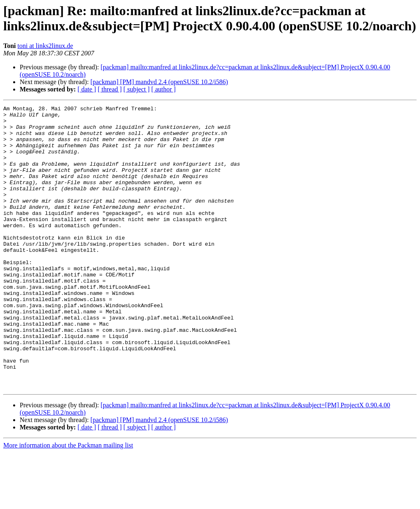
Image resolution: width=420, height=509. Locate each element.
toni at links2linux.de (46, 46)
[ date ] (87, 89)
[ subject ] (137, 89)
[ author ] (164, 89)
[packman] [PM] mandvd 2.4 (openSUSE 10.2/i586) (159, 82)
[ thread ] (110, 89)
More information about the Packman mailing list (68, 502)
